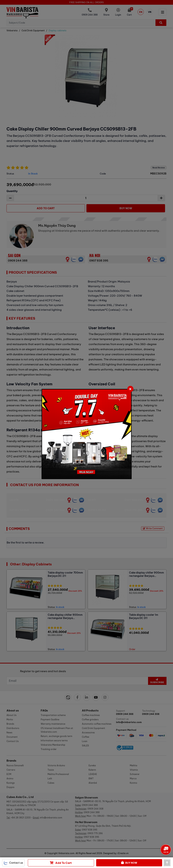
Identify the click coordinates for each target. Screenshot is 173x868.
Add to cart (61, 863)
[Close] (130, 389)
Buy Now (129, 863)
